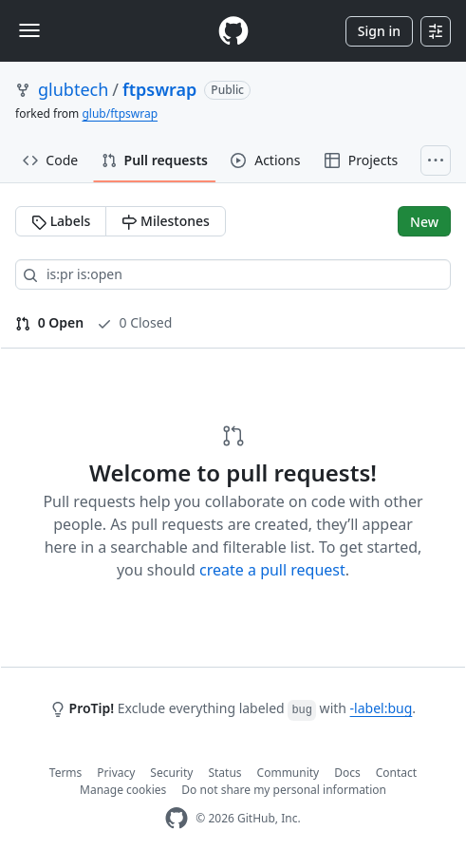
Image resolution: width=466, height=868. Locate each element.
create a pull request (272, 570)
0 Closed (134, 322)
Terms (66, 773)
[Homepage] (233, 31)
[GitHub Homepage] (177, 818)
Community (289, 773)
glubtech (73, 89)
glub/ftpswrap (120, 113)
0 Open (49, 322)
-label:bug (382, 708)
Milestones (165, 221)
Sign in (379, 31)
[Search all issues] (233, 274)
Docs (347, 773)
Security (171, 773)
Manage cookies (123, 790)
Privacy (116, 773)
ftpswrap (159, 89)
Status (224, 773)
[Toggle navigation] (29, 30)
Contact (396, 773)
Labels (61, 221)
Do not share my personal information (284, 790)
